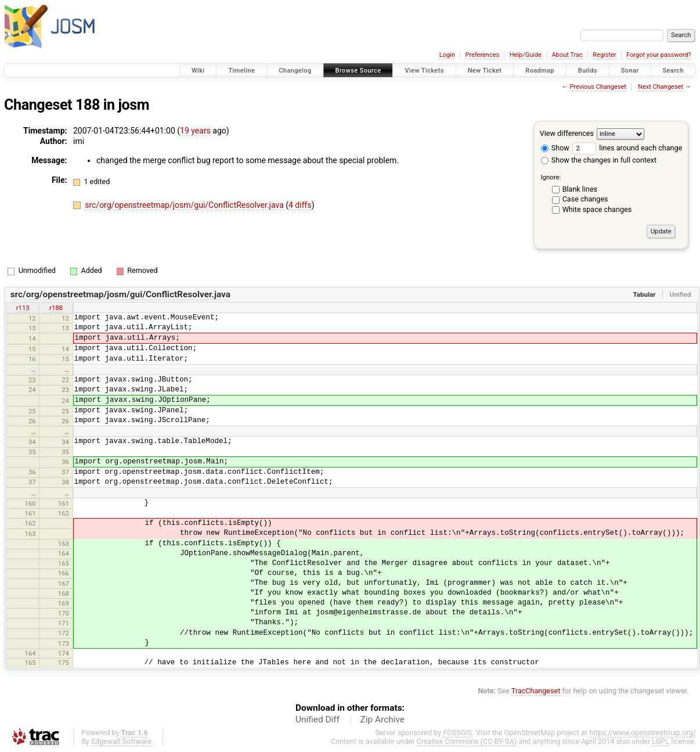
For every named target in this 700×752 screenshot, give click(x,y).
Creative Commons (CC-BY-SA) (467, 741)
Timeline (241, 71)
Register (604, 55)
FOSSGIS (457, 733)
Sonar (630, 71)
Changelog (295, 71)
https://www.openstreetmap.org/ (643, 733)
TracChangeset (536, 691)
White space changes (597, 209)
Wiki (198, 71)
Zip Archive (383, 719)
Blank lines (580, 189)
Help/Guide (526, 55)
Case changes (585, 199)
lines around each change (627, 148)
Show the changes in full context (599, 160)
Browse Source (358, 71)
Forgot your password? (659, 55)
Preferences (482, 55)
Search (673, 71)
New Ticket (485, 71)
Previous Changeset (598, 87)
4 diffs (300, 205)
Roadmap (540, 71)
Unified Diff (317, 719)
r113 (23, 308)
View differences (567, 133)
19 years (195, 131)
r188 (56, 308)
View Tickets (424, 71)
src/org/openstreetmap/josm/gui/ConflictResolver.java (185, 205)
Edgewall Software (121, 741)
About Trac (567, 55)
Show (555, 148)
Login (447, 55)
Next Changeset (661, 87)
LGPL (661, 741)
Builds (588, 71)
